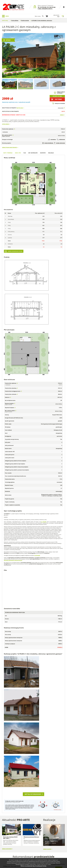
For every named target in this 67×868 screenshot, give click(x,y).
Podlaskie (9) (54, 784)
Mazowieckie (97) (39, 782)
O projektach (6, 835)
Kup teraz (58, 99)
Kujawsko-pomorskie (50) (57, 777)
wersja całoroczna (59, 143)
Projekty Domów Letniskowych (47, 847)
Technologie (37, 555)
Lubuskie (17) (54, 779)
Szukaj (58, 772)
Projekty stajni (55, 838)
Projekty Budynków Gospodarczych (48, 841)
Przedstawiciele (21, 837)
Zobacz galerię (47, 752)
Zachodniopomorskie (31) (57, 790)
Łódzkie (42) (38, 780)
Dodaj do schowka (60, 103)
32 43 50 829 (43, 7)
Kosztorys (43, 153)
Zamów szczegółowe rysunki (15, 251)
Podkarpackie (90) (40, 784)
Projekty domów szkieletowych (56, 834)
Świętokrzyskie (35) (40, 788)
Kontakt (5, 839)
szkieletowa (61, 139)
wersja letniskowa (48, 143)
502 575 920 (52, 7)
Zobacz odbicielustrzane (61, 93)
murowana (52, 139)
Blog (32, 832)
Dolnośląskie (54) (39, 777)
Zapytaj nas (20, 108)
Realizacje (51, 153)
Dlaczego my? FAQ (8, 832)
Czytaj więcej (6, 124)
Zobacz (62, 115)
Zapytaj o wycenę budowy (33, 698)
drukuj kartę (61, 108)
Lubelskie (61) (38, 779)
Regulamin (6, 837)
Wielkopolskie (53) (40, 790)
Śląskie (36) (54, 786)
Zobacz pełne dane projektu (10, 147)
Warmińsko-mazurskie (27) (57, 788)
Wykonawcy (20, 835)
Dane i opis (18, 153)
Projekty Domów (46, 833)
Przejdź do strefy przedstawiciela (43, 795)
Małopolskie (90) (55, 780)
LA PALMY (44, 522)
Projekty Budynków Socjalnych (55, 843)
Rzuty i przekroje (8, 153)
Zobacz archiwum (7, 752)
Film (25, 153)
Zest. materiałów (33, 153)
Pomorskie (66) (39, 786)
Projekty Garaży (46, 837)
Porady (19, 832)
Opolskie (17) (54, 782)
